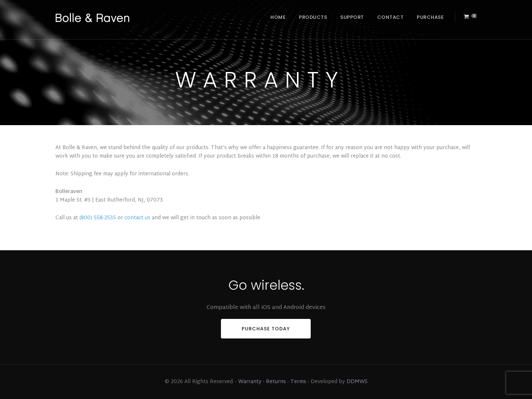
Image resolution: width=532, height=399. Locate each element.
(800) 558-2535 (98, 218)
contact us (137, 218)
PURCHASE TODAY (266, 329)
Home (278, 17)
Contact (391, 17)
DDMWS (357, 382)
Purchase (430, 17)
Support (352, 17)
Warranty (250, 382)
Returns (276, 382)
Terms (298, 382)
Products (313, 17)
